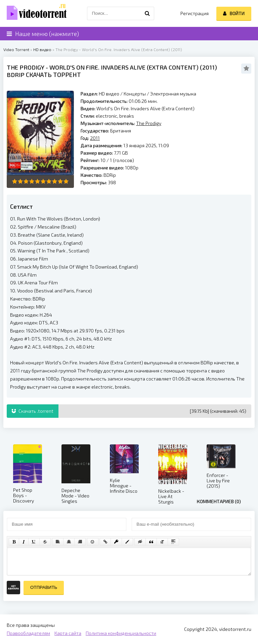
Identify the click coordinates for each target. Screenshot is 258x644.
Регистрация (195, 13)
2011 (208, 67)
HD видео (42, 49)
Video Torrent (16, 49)
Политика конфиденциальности (121, 633)
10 (66, 181)
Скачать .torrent (33, 411)
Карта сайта (68, 633)
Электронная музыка (173, 94)
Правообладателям (28, 633)
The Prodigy (26, 67)
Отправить (44, 587)
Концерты (135, 94)
